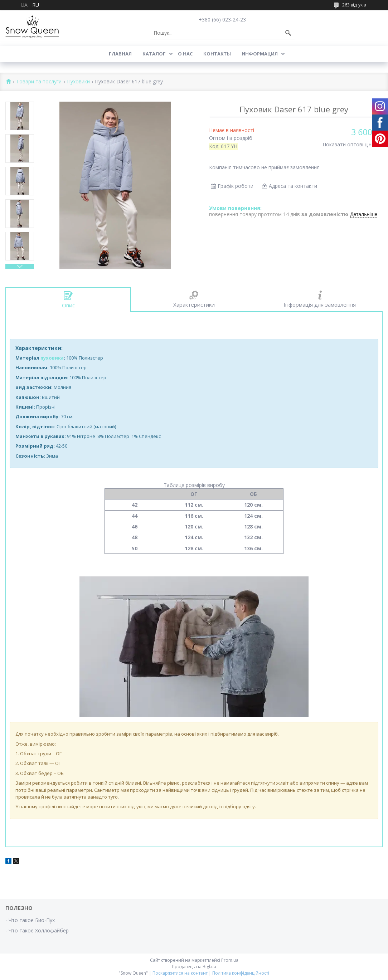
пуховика (52, 358)
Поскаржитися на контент (180, 973)
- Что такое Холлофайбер (37, 930)
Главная (120, 54)
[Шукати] (288, 33)
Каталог (154, 54)
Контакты (217, 54)
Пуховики (78, 82)
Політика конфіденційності (241, 973)
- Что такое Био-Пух (30, 920)
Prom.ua (230, 960)
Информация (260, 54)
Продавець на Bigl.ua (194, 967)
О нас (185, 54)
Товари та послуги (39, 82)
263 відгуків (354, 5)
